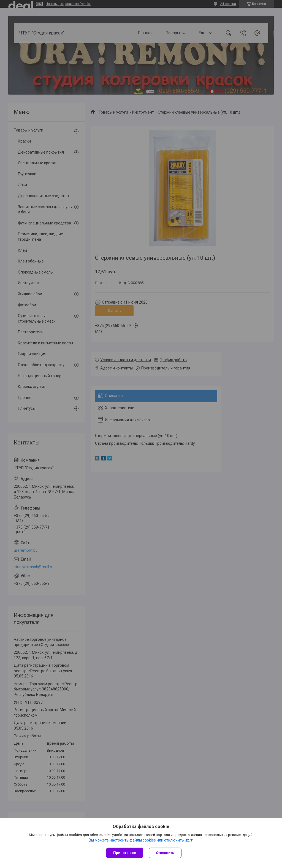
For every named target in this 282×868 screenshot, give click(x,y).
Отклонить (165, 853)
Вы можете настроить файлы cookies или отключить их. (139, 840)
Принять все (125, 853)
